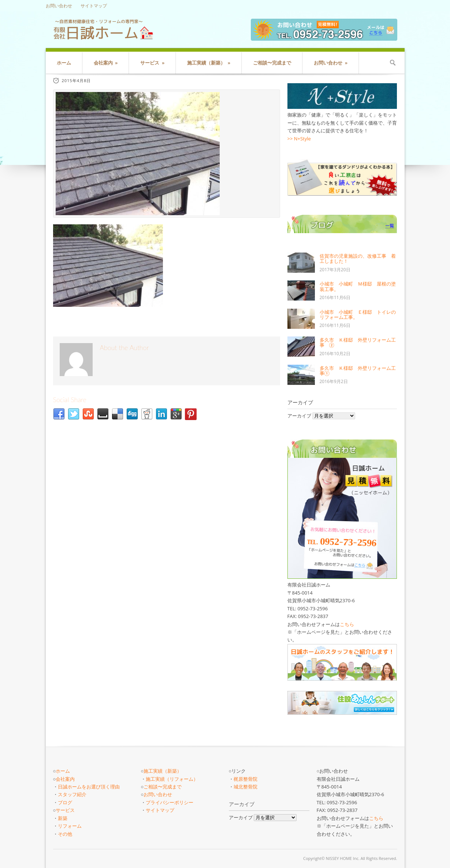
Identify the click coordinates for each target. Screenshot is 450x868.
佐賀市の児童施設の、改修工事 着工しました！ (358, 258)
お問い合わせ (59, 6)
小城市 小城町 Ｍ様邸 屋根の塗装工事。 (358, 286)
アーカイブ (299, 416)
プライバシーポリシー (170, 802)
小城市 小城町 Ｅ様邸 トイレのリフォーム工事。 (358, 315)
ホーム (64, 63)
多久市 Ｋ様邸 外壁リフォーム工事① (358, 371)
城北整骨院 (246, 787)
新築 (63, 818)
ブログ (65, 802)
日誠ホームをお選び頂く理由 (89, 787)
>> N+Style (299, 139)
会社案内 (106, 63)
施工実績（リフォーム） (172, 779)
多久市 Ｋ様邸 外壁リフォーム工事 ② (358, 342)
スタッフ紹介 (72, 794)
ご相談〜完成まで (272, 63)
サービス (152, 63)
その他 (65, 834)
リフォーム (70, 826)
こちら (347, 624)
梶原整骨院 (246, 779)
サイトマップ (94, 6)
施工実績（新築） (209, 63)
